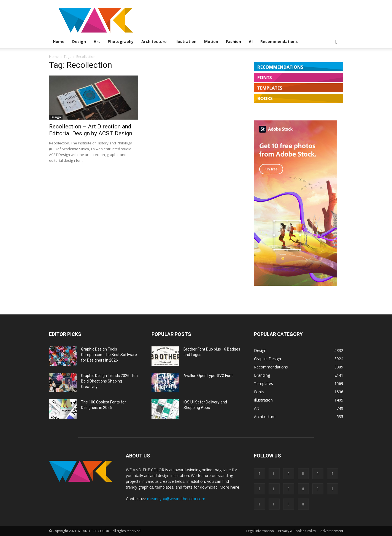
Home (59, 41)
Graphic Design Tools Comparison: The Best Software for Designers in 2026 (109, 355)
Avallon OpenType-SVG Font (208, 376)
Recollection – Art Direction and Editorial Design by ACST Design (91, 130)
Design (79, 41)
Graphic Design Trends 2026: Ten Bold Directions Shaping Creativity (109, 381)
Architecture (154, 41)
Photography (121, 41)
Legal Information (260, 531)
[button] (337, 42)
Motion (211, 41)
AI (251, 41)
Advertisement (332, 531)
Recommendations (279, 41)
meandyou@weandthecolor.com (176, 499)
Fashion (233, 41)
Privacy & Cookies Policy (297, 531)
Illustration (185, 41)
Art (97, 41)
